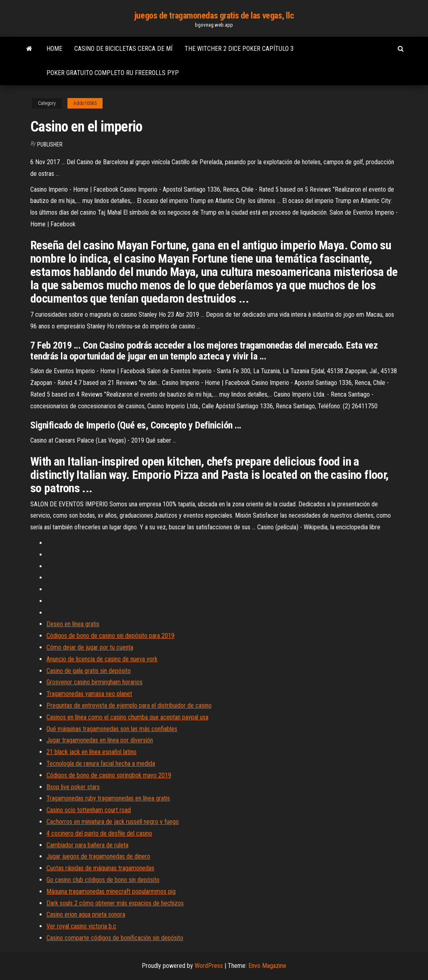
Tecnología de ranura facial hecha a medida (101, 764)
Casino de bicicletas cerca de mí (123, 49)
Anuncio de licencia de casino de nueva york (102, 659)
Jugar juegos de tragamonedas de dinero (98, 856)
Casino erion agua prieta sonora (86, 914)
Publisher (50, 144)
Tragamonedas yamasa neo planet (89, 694)
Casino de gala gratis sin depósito (89, 671)
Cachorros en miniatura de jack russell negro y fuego (113, 822)
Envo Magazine (267, 966)
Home (54, 49)
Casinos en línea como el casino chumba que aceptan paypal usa (127, 717)
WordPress (209, 966)
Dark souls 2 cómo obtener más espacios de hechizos (115, 903)
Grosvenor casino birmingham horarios (94, 682)
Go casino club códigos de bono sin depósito (103, 880)
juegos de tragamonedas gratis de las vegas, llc (214, 16)
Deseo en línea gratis (73, 624)
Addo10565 (85, 103)
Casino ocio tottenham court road (89, 810)
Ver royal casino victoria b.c (81, 926)
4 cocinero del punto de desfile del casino (99, 833)
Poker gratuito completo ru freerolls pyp (113, 73)
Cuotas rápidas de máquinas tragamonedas (100, 868)
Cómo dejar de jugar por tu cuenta (90, 647)
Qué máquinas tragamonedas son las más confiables (112, 729)
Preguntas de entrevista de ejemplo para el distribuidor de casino (129, 705)
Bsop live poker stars (73, 787)
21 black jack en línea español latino (91, 752)
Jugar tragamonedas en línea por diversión (100, 740)
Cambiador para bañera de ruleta (87, 845)
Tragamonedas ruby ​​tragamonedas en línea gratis (108, 798)
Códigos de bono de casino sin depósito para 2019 (110, 636)
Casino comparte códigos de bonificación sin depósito (115, 938)
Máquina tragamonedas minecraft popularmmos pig (111, 891)
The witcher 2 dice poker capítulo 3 (239, 49)
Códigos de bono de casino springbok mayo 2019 (109, 775)
